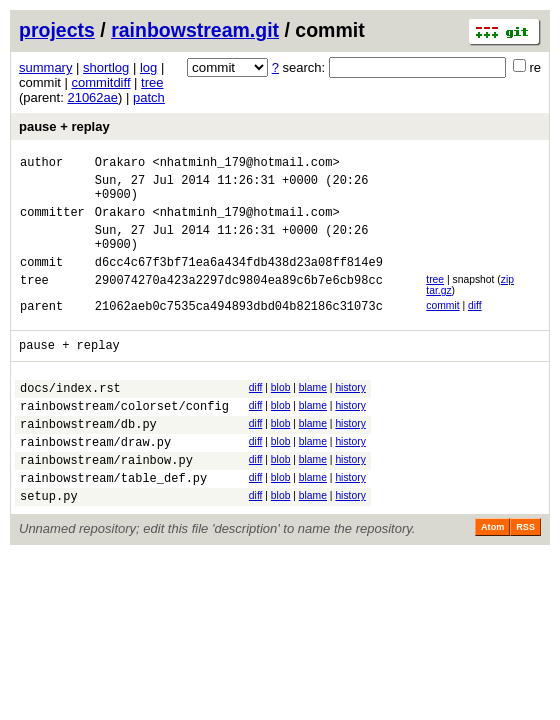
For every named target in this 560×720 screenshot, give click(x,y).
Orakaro (120, 164)
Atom (492, 575)
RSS (525, 575)
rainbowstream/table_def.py (113, 522)
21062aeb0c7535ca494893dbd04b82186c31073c (239, 329)
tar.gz (438, 311)
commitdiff (101, 82)
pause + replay (64, 126)
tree (152, 82)
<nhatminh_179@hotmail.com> (245, 164)
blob (281, 414)
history (350, 414)
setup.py (49, 543)
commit (442, 326)
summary (45, 67)
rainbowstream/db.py (88, 459)
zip (507, 300)
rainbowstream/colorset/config (124, 438)
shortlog (106, 67)
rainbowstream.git (195, 30)
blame (313, 414)
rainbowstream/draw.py (95, 480)
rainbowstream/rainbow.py (106, 501)
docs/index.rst (70, 417)
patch (149, 97)
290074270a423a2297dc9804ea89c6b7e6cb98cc (239, 303)
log (148, 67)
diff (475, 326)
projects (57, 30)
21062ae (92, 97)
